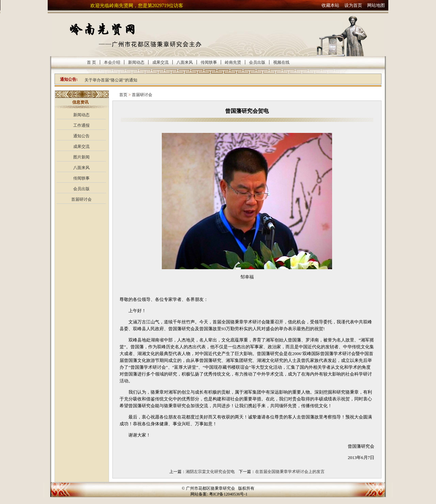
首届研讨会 (81, 199)
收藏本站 (330, 5)
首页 (123, 95)
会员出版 (257, 62)
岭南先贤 (233, 62)
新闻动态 (136, 62)
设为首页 (353, 5)
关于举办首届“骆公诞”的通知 (111, 80)
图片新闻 (81, 157)
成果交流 (160, 62)
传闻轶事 (209, 62)
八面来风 (185, 62)
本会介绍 (112, 62)
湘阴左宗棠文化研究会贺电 (210, 472)
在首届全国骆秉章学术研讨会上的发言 (290, 472)
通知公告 (81, 136)
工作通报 (81, 125)
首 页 (91, 62)
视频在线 (281, 62)
